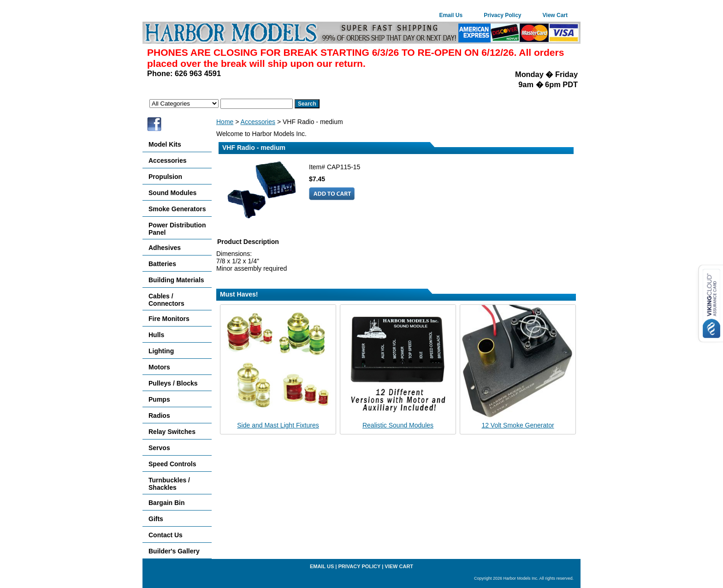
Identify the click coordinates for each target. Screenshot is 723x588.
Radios (159, 416)
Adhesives (165, 248)
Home (225, 122)
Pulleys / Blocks (173, 383)
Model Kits (165, 144)
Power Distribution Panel (177, 229)
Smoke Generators (177, 209)
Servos (159, 448)
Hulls (156, 335)
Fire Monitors (169, 319)
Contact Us (166, 535)
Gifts (156, 519)
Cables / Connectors (166, 300)
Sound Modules (172, 193)
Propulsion (165, 177)
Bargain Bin (167, 503)
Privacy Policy (502, 15)
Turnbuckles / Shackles (169, 484)
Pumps (159, 399)
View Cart (555, 15)
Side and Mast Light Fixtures (278, 425)
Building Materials (176, 280)
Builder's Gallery (174, 551)
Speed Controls (172, 464)
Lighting (161, 351)
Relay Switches (172, 432)
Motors (159, 367)
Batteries (162, 264)
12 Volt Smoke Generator (518, 425)
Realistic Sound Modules (398, 425)
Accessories (258, 122)
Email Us (451, 15)
